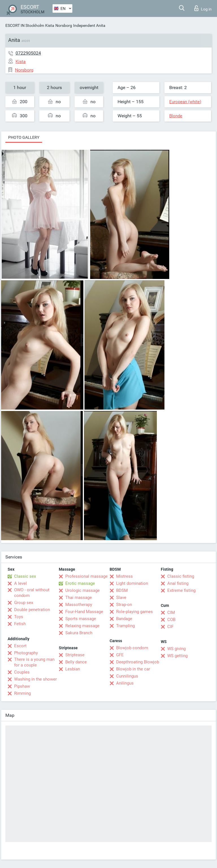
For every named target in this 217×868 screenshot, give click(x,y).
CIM (171, 612)
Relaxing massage (82, 626)
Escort (20, 646)
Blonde (176, 116)
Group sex (24, 603)
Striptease (75, 655)
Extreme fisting (181, 590)
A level (20, 583)
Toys (19, 617)
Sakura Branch (79, 633)
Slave (121, 598)
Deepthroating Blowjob (138, 662)
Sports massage (81, 619)
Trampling (125, 626)
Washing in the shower (35, 679)
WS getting (177, 656)
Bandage (124, 619)
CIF (170, 627)
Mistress (124, 576)
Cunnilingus (127, 676)
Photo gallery (24, 137)
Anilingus (125, 683)
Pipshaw (22, 686)
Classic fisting (181, 576)
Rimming (22, 693)
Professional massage (86, 576)
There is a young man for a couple (34, 662)
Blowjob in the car (133, 669)
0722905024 (28, 53)
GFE (120, 655)
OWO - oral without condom (32, 593)
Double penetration (32, 610)
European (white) (185, 102)
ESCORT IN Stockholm (25, 25)
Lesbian (73, 669)
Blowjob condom (132, 648)
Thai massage (79, 598)
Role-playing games (134, 612)
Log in (203, 8)
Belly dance (76, 662)
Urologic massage (83, 590)
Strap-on (124, 605)
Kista (50, 25)
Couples (22, 672)
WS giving (176, 649)
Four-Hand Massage (84, 612)
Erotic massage (80, 583)
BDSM (122, 590)
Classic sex (25, 576)
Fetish (20, 624)
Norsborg (64, 25)
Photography (26, 653)
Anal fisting (178, 583)
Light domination (132, 583)
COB (171, 620)
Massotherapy (79, 605)
